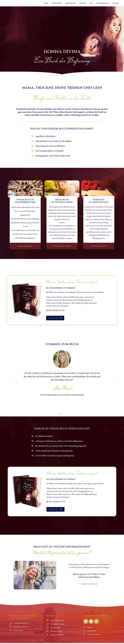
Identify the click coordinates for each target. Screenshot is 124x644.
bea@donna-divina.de (89, 585)
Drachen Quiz (71, 3)
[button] (25, 246)
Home (46, 3)
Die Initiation (57, 3)
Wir (91, 3)
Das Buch (83, 3)
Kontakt (116, 3)
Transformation (103, 3)
